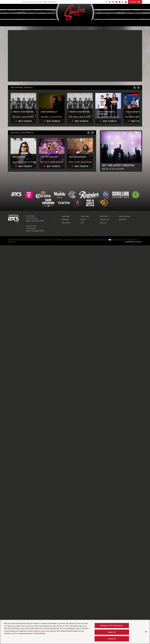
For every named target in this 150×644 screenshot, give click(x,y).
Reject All (112, 632)
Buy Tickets (50, 2)
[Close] (146, 632)
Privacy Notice (40, 633)
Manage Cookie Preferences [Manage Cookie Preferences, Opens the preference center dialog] (112, 625)
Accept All (112, 639)
